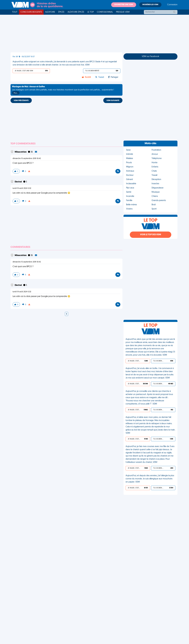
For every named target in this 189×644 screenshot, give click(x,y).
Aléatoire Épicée (76, 12)
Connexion (172, 5)
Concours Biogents (31, 12)
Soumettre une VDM (124, 5)
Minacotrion (21, 152)
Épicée (61, 12)
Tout (15, 12)
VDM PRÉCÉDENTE (21, 101)
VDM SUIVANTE (113, 101)
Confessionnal (105, 12)
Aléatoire (50, 12)
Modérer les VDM (150, 5)
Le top (91, 12)
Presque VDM (123, 12)
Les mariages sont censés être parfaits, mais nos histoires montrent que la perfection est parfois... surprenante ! (63, 90)
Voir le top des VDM (151, 235)
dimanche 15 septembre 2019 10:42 (27, 159)
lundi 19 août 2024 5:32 (22, 188)
